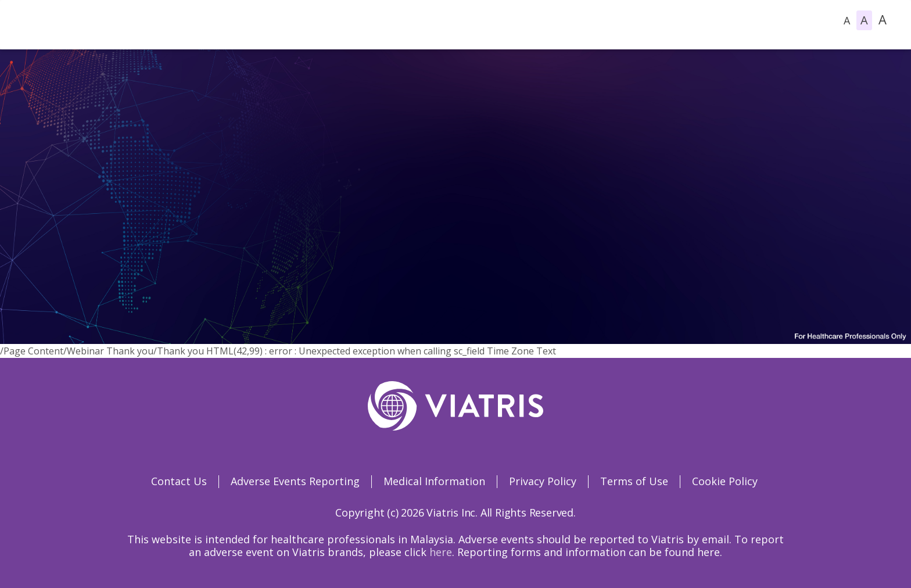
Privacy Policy (543, 481)
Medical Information (434, 481)
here (441, 552)
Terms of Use (634, 481)
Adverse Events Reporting (295, 481)
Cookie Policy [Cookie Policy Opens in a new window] (725, 481)
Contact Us (179, 481)
